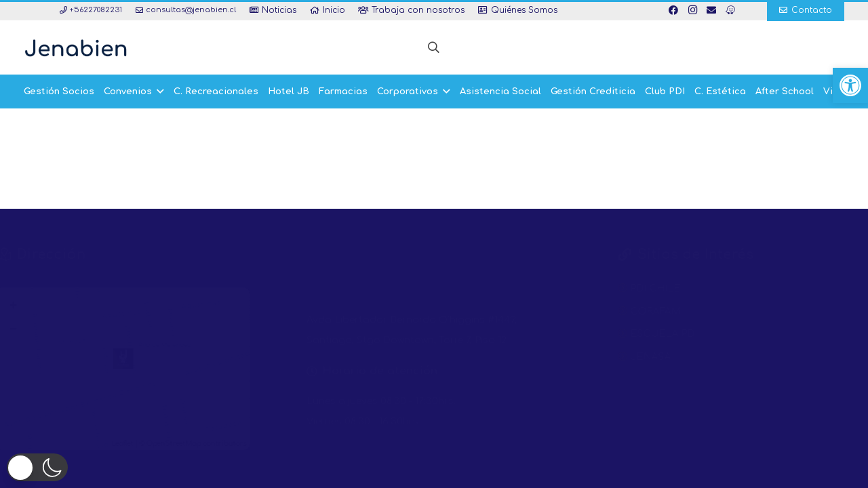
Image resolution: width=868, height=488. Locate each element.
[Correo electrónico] (711, 10)
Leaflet (151, 444)
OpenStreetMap (202, 444)
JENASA (616, 357)
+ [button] (41, 305)
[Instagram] (692, 10)
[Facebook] (673, 10)
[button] (850, 85)
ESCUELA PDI (630, 334)
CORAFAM (621, 311)
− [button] (41, 328)
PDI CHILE (621, 288)
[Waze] (730, 10)
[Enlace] (76, 47)
